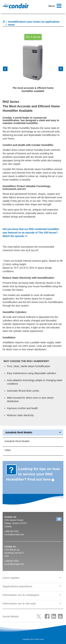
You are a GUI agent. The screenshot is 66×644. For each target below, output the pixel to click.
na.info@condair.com (14, 535)
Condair (16, 6)
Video (8, 450)
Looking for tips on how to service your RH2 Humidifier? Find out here (33, 474)
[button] (7, 70)
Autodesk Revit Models (33, 433)
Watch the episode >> (15, 236)
